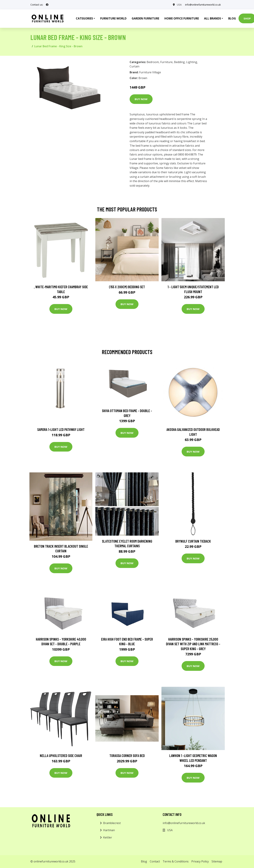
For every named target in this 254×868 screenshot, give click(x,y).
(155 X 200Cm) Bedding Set (127, 287)
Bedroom (153, 62)
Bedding (179, 62)
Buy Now (141, 99)
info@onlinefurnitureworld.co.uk (203, 5)
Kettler (108, 837)
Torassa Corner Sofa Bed (127, 756)
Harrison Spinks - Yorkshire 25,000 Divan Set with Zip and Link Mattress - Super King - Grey (193, 644)
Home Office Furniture (182, 18)
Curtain (134, 66)
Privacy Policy (200, 861)
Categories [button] (84, 18)
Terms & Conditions (176, 861)
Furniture (166, 62)
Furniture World (113, 18)
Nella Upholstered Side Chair (61, 756)
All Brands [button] (213, 18)
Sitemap (217, 861)
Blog (232, 18)
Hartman (109, 830)
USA (179, 5)
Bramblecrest (112, 823)
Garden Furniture (145, 18)
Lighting (192, 62)
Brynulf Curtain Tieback (193, 541)
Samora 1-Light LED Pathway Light (61, 429)
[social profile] (47, 5)
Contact (155, 861)
